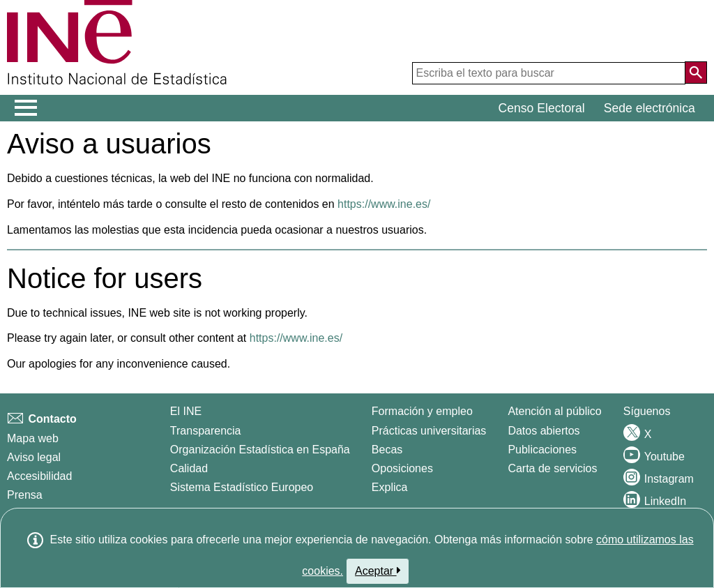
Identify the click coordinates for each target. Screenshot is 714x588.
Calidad (189, 468)
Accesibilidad (39, 476)
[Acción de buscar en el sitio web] (696, 73)
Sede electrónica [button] (650, 108)
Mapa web (33, 438)
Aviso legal (34, 457)
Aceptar (378, 571)
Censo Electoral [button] (542, 108)
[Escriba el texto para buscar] (549, 73)
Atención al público (554, 411)
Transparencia (206, 431)
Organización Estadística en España (260, 450)
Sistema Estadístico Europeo (242, 487)
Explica (390, 487)
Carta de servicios (552, 468)
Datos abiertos (544, 431)
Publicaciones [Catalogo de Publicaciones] (542, 450)
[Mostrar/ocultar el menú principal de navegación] (26, 108)
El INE (186, 411)
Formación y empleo (422, 411)
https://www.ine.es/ (384, 204)
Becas (387, 450)
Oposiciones (402, 468)
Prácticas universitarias (429, 431)
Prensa (25, 495)
